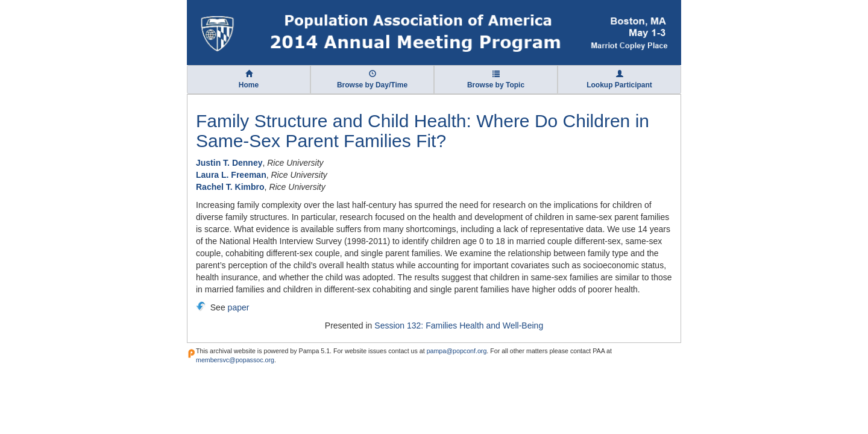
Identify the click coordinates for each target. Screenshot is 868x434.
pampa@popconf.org (457, 351)
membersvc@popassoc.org (235, 360)
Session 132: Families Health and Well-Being (459, 325)
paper (239, 307)
